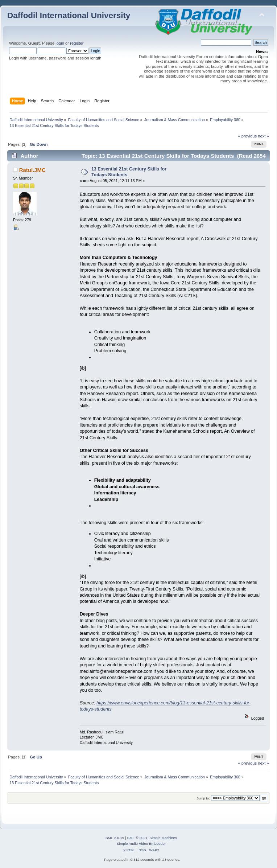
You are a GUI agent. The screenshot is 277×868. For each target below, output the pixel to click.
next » (263, 136)
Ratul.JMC (32, 170)
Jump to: (203, 798)
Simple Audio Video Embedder (141, 844)
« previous (247, 136)
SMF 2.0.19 (115, 838)
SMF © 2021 (137, 838)
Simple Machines (163, 838)
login (60, 43)
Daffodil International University (69, 15)
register (77, 43)
